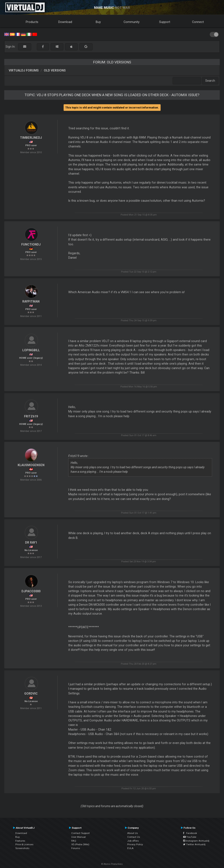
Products (32, 22)
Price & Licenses (24, 844)
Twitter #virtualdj (194, 844)
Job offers (133, 841)
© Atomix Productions (112, 864)
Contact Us (134, 837)
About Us (133, 833)
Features (20, 841)
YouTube (190, 837)
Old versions (55, 70)
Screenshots (22, 848)
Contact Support (81, 833)
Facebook (190, 833)
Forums (76, 848)
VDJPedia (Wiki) (80, 844)
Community (132, 22)
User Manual (78, 837)
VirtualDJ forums (24, 70)
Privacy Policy (135, 844)
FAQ (74, 841)
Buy (98, 22)
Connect (198, 22)
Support (165, 22)
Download (65, 22)
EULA (130, 848)
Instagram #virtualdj (196, 841)
